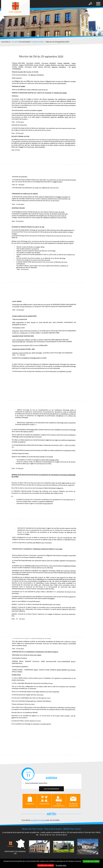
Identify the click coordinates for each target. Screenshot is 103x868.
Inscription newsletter (73, 805)
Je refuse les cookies (46, 865)
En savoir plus (61, 865)
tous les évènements (51, 789)
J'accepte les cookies (91, 861)
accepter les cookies (38, 820)
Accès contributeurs (59, 805)
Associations (44, 804)
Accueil (14, 42)
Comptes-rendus (38, 42)
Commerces (30, 804)
